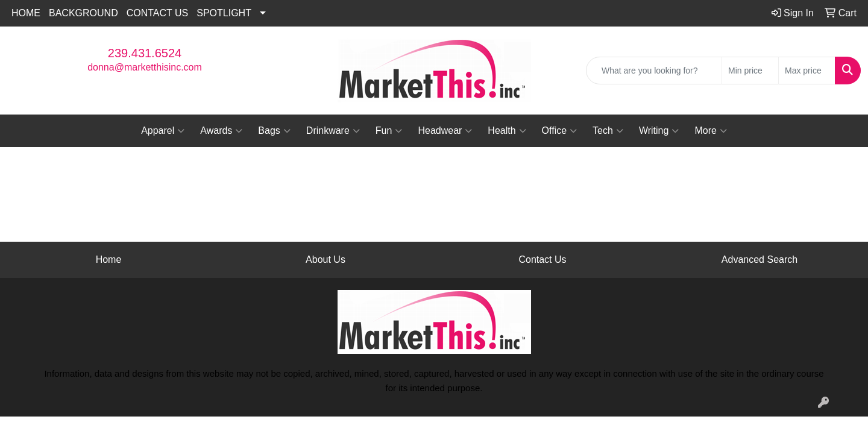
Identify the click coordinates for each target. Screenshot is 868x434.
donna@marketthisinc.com (145, 67)
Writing (659, 131)
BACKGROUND (83, 13)
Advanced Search (759, 259)
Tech (608, 131)
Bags (274, 131)
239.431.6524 (145, 53)
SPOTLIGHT (224, 13)
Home (109, 259)
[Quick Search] (654, 71)
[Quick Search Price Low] (750, 71)
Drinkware (333, 131)
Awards (221, 131)
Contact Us (542, 259)
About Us (325, 259)
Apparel (163, 131)
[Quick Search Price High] (807, 71)
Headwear (445, 131)
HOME (26, 13)
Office (560, 131)
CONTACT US (158, 13)
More (710, 131)
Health (507, 131)
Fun (389, 131)
